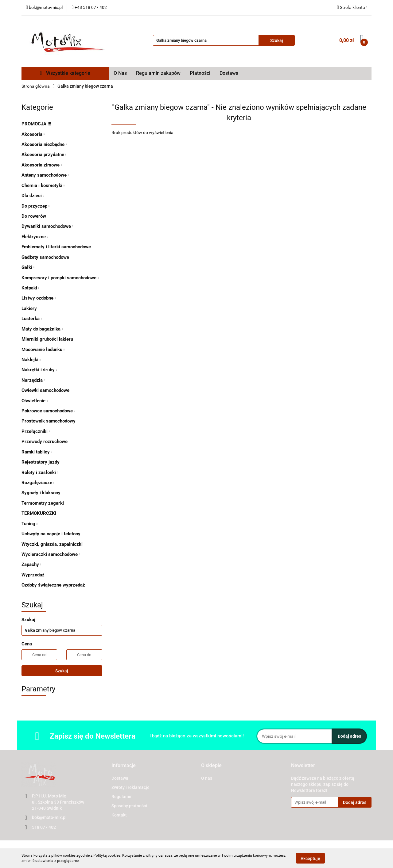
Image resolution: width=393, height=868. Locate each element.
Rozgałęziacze (38, 483)
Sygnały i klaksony (41, 493)
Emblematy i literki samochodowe (56, 247)
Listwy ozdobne (39, 298)
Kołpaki (30, 288)
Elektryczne (35, 237)
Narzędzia (33, 380)
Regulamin (122, 797)
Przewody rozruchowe (45, 442)
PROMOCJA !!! (36, 124)
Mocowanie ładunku (43, 350)
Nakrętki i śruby (39, 370)
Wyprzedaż (33, 575)
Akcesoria (33, 134)
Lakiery (29, 308)
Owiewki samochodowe (45, 390)
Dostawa (229, 73)
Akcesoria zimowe (42, 165)
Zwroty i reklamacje (130, 787)
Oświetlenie (35, 401)
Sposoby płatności (129, 806)
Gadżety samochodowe (45, 257)
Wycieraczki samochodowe (51, 554)
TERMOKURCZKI (39, 513)
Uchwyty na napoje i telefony (51, 534)
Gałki (28, 267)
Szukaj (62, 671)
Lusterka (32, 319)
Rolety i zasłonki (40, 472)
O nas (207, 778)
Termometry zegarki (43, 503)
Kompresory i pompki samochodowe (60, 278)
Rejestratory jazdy (41, 462)
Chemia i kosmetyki (43, 185)
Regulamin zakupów (158, 73)
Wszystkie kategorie (65, 73)
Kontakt (119, 815)
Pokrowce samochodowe (48, 411)
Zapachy (31, 564)
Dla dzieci (33, 196)
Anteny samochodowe (45, 175)
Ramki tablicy (37, 452)
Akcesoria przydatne (44, 155)
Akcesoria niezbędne (44, 144)
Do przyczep (35, 206)
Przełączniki (36, 431)
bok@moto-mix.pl (49, 817)
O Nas (120, 73)
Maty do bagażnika (42, 329)
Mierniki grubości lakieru (47, 339)
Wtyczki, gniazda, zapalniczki (52, 544)
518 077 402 (44, 827)
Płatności (200, 73)
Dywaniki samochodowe (47, 226)
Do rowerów (34, 216)
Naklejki (31, 360)
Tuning (29, 524)
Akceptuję (310, 858)
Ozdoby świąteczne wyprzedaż (53, 585)
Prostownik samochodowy (49, 421)
